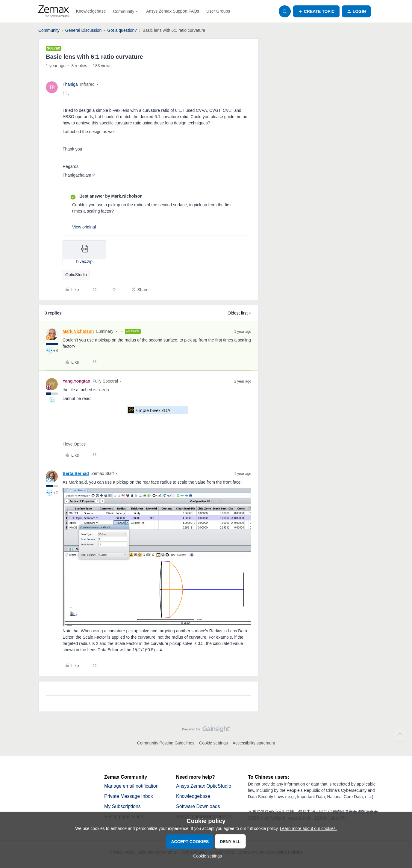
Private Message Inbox (129, 796)
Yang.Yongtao (76, 381)
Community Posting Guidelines (166, 743)
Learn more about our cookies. (308, 828)
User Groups (218, 11)
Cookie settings (213, 743)
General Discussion (83, 30)
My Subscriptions (122, 806)
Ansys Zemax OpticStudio (204, 786)
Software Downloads (198, 806)
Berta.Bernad (76, 473)
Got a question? (122, 30)
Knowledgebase (91, 11)
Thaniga (70, 84)
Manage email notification (131, 786)
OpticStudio (76, 275)
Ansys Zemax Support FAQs (173, 11)
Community (49, 30)
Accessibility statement (254, 743)
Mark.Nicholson (78, 331)
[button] (316, 11)
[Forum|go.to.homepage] (54, 11)
